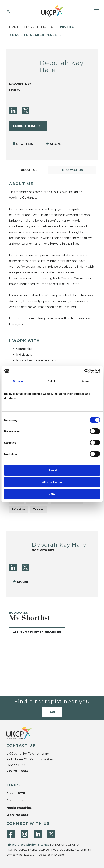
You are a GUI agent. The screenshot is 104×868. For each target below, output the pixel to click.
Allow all (52, 470)
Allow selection (52, 482)
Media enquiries (19, 808)
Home (14, 27)
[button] (8, 12)
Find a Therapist (40, 27)
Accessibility (27, 845)
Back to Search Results (37, 35)
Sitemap (44, 845)
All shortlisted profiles (37, 632)
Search (52, 712)
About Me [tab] (29, 170)
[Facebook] (11, 834)
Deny (52, 494)
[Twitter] (26, 111)
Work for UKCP (18, 815)
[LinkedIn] (13, 111)
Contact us (15, 801)
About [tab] (86, 381)
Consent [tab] (18, 381)
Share (53, 144)
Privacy (11, 845)
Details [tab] (52, 381)
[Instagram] (24, 834)
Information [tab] (72, 170)
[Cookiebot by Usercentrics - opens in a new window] (84, 371)
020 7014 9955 (17, 771)
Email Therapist (28, 126)
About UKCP (16, 793)
